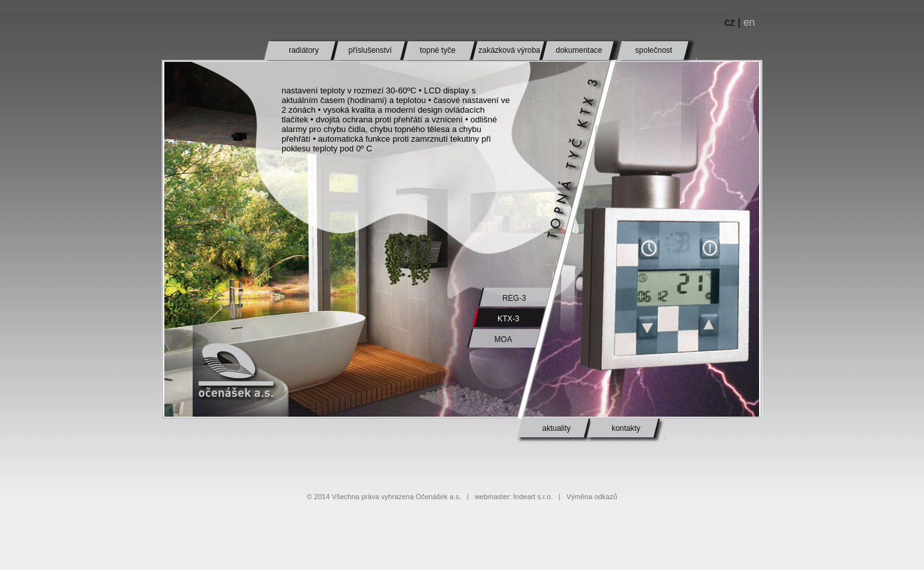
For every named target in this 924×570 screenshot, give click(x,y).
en (749, 22)
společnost (654, 50)
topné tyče (437, 50)
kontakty (626, 428)
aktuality (556, 428)
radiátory (304, 50)
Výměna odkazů (592, 497)
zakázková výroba (509, 50)
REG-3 (515, 298)
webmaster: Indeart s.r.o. (514, 497)
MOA (503, 339)
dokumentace (579, 50)
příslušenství (370, 50)
